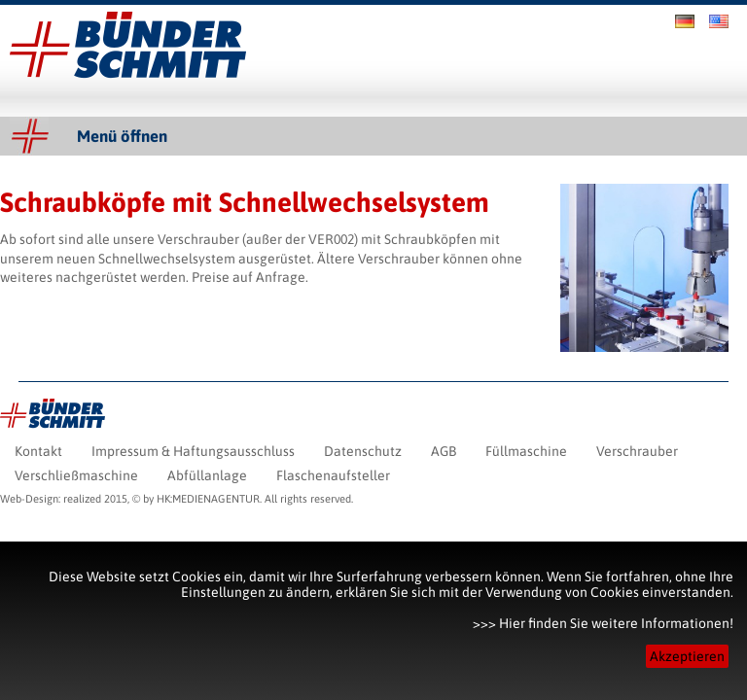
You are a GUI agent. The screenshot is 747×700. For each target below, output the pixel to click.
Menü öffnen (122, 136)
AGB (444, 451)
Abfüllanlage (207, 475)
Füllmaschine (526, 451)
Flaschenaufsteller (333, 475)
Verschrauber (198, 239)
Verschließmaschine (76, 475)
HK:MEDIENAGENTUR (208, 499)
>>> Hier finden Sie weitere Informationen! (603, 623)
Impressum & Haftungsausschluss (193, 451)
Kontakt (38, 451)
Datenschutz (363, 451)
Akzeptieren (687, 656)
